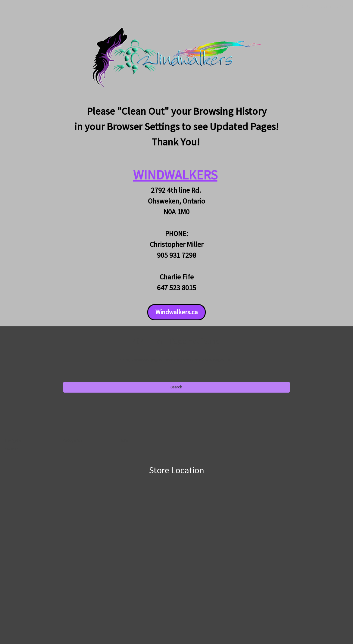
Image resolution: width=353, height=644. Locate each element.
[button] (176, 312)
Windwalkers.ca (176, 312)
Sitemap (12, 449)
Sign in (326, 6)
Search (308, 6)
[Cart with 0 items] (341, 6)
